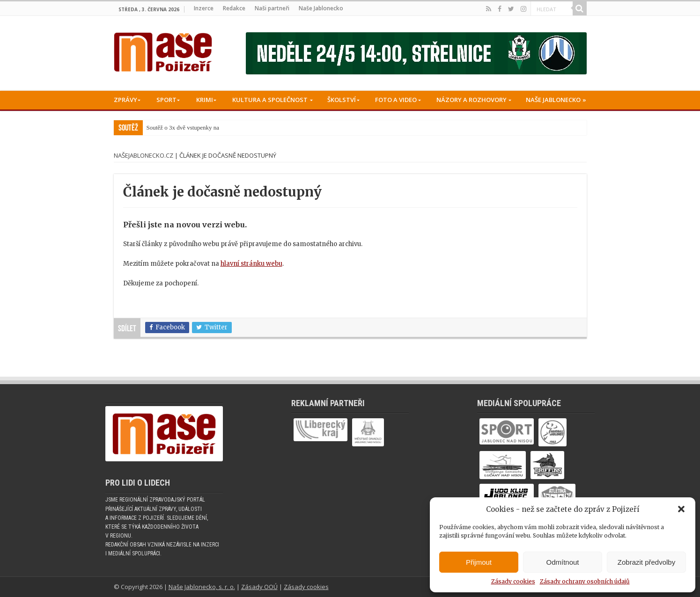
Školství (342, 100)
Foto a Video (396, 100)
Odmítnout (562, 562)
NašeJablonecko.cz (144, 155)
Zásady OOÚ (259, 587)
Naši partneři (272, 8)
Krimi (205, 100)
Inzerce (204, 8)
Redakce (234, 8)
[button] (681, 509)
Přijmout (479, 562)
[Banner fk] (416, 53)
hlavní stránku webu (251, 264)
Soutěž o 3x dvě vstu (172, 127)
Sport (166, 100)
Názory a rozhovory (472, 100)
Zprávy (125, 100)
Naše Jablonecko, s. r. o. (202, 587)
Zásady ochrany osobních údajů (585, 581)
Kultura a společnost (270, 100)
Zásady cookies (513, 581)
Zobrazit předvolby (646, 562)
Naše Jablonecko (321, 8)
